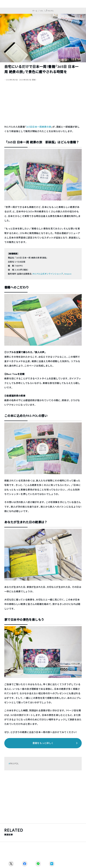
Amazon (68, 274)
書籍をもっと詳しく (43, 743)
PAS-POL (14, 764)
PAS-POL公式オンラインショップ (48, 274)
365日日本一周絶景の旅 (39, 127)
